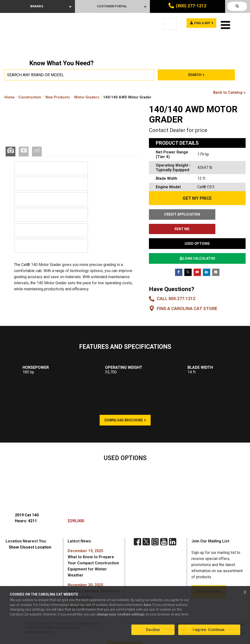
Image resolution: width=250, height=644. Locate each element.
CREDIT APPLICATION (172, 214)
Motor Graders (87, 97)
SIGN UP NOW (207, 577)
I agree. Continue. (209, 633)
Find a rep (199, 24)
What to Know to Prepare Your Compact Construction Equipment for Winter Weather (93, 548)
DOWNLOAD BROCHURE (124, 406)
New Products (58, 97)
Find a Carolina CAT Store (187, 294)
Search (195, 75)
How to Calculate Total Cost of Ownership (93, 576)
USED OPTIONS (197, 229)
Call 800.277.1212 (176, 284)
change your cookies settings (120, 617)
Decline (153, 633)
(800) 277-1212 (191, 6)
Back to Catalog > (229, 92)
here (147, 607)
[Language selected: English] (170, 24)
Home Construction (23, 97)
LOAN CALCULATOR (197, 244)
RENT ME (223, 214)
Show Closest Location (30, 533)
